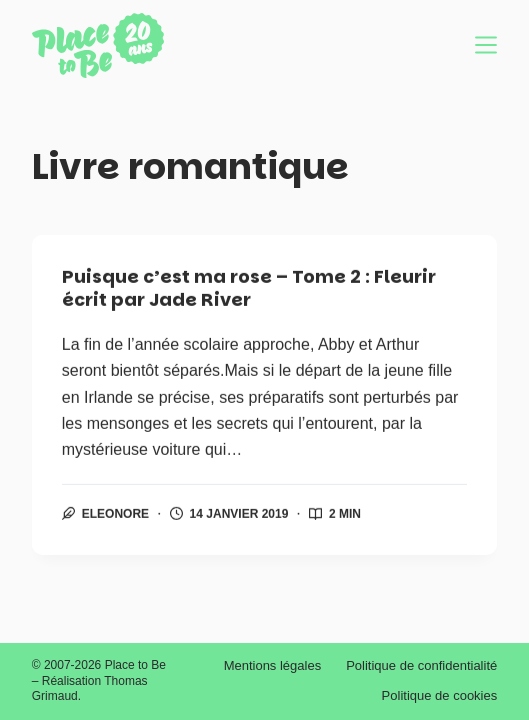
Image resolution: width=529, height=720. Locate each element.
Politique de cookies (440, 695)
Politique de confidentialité (421, 665)
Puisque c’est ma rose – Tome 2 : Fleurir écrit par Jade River (249, 289)
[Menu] (486, 45)
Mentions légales (273, 665)
